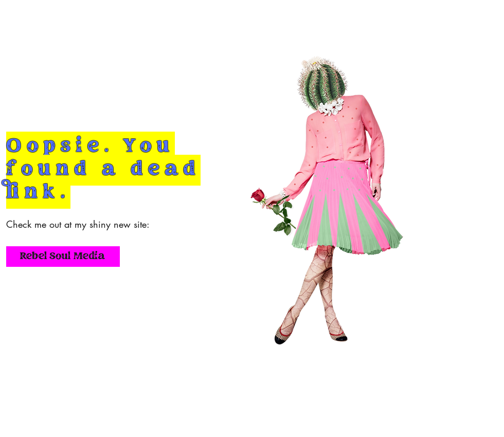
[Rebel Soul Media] (63, 257)
